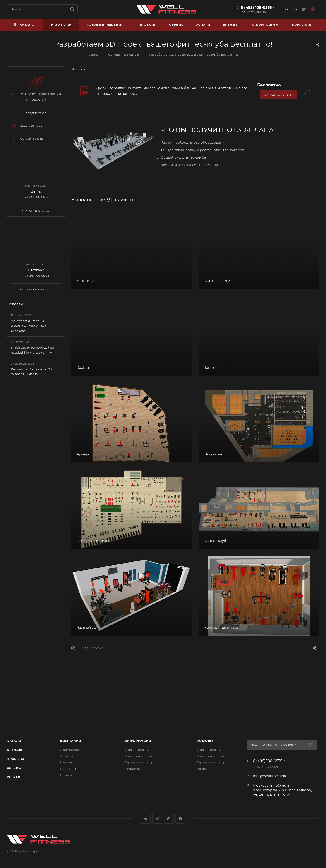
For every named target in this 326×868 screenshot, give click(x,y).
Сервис (14, 768)
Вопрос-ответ (207, 769)
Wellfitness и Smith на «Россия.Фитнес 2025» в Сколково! (29, 326)
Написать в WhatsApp (36, 211)
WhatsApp (180, 819)
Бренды (14, 750)
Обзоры (66, 775)
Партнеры (68, 769)
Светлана (36, 270)
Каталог (15, 741)
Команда (67, 762)
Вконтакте (146, 819)
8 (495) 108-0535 (256, 8)
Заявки (290, 9)
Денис (36, 191)
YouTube (169, 819)
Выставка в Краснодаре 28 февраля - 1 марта (31, 371)
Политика (132, 769)
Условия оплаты (137, 750)
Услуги (14, 777)
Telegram (157, 819)
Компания (71, 741)
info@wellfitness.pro (270, 776)
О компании (70, 750)
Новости (15, 304)
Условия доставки (138, 756)
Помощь (205, 741)
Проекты (16, 759)
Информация (138, 741)
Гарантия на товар (139, 762)
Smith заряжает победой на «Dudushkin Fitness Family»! (32, 350)
